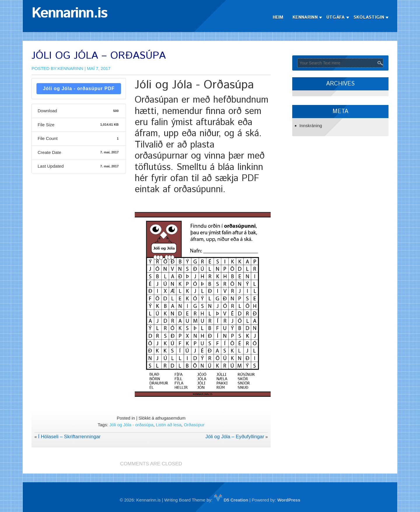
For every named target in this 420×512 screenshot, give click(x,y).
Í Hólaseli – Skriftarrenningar (69, 437)
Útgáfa (336, 17)
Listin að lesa (169, 425)
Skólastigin (369, 17)
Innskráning (311, 126)
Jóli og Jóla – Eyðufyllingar (235, 437)
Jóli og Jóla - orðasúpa (131, 425)
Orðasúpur (194, 425)
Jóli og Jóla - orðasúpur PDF (79, 88)
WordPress (289, 500)
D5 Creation (231, 500)
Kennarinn (305, 17)
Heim (278, 17)
